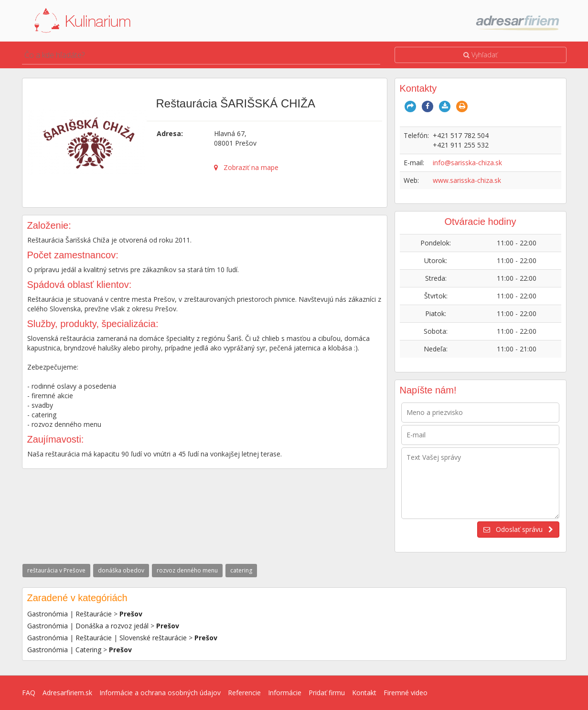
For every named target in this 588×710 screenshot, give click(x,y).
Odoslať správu (518, 529)
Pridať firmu (327, 693)
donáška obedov (121, 570)
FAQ (29, 693)
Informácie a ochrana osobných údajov (160, 693)
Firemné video (406, 693)
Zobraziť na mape (246, 167)
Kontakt (364, 693)
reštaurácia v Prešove (56, 570)
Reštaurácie (94, 614)
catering (241, 570)
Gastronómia (48, 614)
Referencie (244, 693)
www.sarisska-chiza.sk (467, 180)
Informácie (285, 693)
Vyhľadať (481, 55)
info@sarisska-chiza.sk (467, 163)
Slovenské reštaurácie (153, 638)
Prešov (131, 614)
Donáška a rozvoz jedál (112, 626)
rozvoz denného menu (187, 570)
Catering (88, 650)
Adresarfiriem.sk (67, 693)
